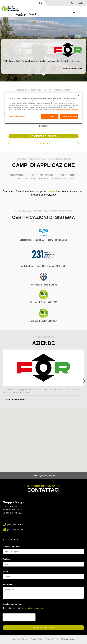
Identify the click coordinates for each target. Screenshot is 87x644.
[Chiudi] (79, 96)
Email (5, 572)
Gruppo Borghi (78, 3)
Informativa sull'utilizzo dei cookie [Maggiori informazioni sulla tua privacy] (67, 110)
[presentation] (19, 617)
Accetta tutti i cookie (69, 117)
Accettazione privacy (12, 604)
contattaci (52, 191)
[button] (74, 12)
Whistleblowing (68, 639)
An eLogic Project (20, 639)
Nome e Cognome (11, 546)
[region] (44, 108)
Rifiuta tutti (50, 117)
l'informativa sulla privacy (32, 608)
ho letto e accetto (24, 608)
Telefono (7, 559)
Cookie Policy (52, 639)
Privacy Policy (37, 639)
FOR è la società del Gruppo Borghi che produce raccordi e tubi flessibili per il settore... (42, 61)
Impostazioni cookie (17, 117)
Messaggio (8, 584)
